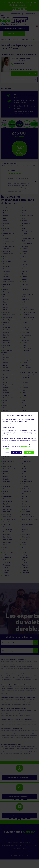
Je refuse (7, 453)
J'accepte (29, 452)
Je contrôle (17, 452)
